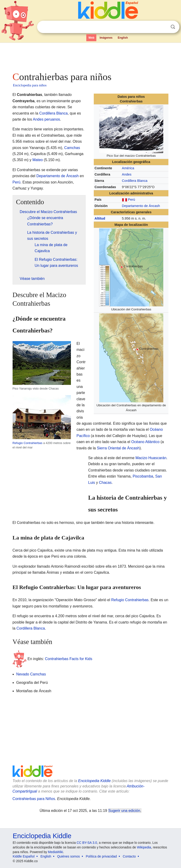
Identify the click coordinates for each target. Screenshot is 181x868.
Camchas (72, 148)
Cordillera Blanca (135, 181)
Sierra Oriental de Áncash (118, 448)
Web (91, 38)
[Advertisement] (91, 56)
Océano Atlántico (145, 442)
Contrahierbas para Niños (34, 799)
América (128, 168)
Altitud (100, 218)
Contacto (129, 856)
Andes (127, 174)
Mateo (38, 160)
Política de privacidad (101, 856)
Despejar (163, 27)
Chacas (105, 483)
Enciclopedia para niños (30, 85)
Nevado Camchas (31, 674)
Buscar (173, 27)
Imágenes (106, 38)
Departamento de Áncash (141, 206)
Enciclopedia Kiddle (94, 781)
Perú (132, 200)
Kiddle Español (24, 856)
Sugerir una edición (124, 811)
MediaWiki (56, 852)
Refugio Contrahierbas (28, 443)
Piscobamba (143, 476)
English (123, 38)
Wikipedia (144, 847)
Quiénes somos (68, 856)
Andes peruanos (47, 119)
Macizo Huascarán (151, 458)
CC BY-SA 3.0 (87, 843)
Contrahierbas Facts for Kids (69, 659)
